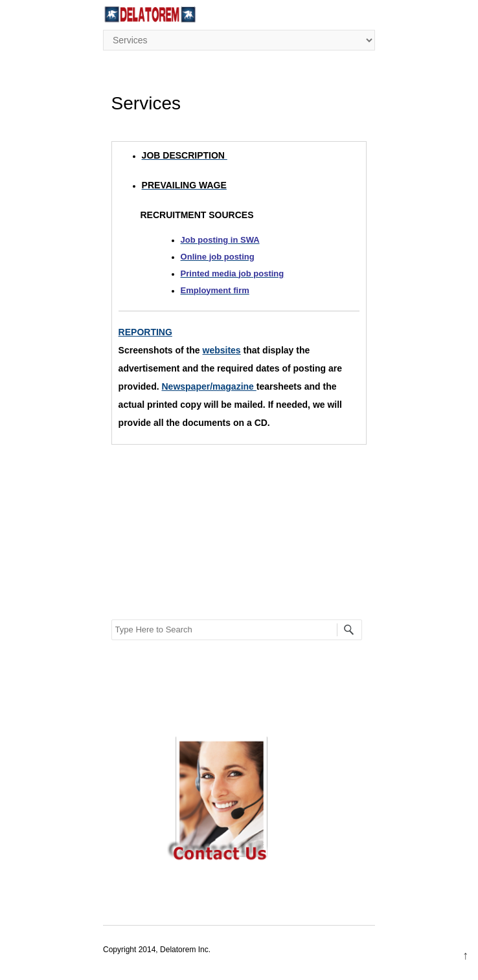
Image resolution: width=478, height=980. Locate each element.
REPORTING (145, 332)
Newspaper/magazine (209, 386)
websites (222, 350)
